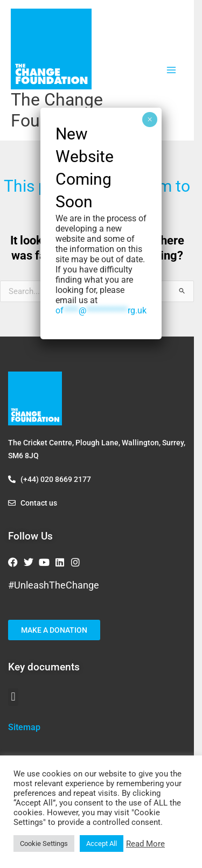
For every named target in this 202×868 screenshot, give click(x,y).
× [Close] (150, 120)
